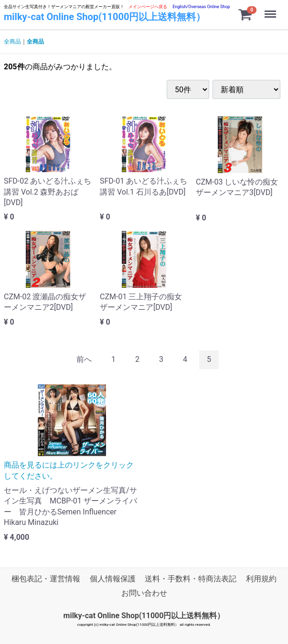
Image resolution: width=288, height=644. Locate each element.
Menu (271, 10)
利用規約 (261, 579)
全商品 (12, 42)
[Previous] (84, 360)
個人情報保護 (113, 579)
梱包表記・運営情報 (46, 579)
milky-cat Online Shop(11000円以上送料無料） (105, 17)
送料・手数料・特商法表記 (191, 579)
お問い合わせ (144, 593)
